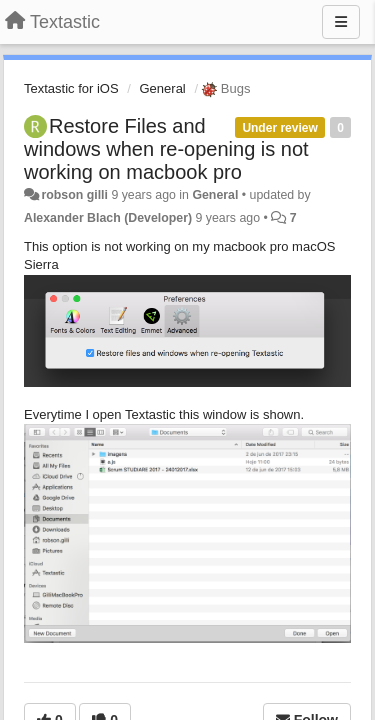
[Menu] (341, 22)
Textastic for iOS (71, 88)
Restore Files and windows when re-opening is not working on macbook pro (166, 149)
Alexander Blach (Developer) (108, 218)
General (163, 88)
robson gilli (74, 195)
